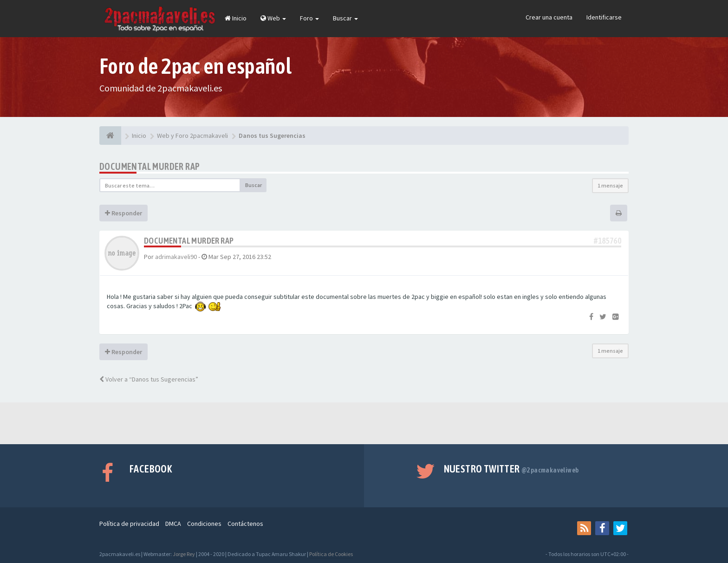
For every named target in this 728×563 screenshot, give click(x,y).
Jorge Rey (184, 554)
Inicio (236, 18)
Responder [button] (123, 213)
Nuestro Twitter (511, 469)
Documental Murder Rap (149, 166)
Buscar (345, 18)
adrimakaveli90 (176, 257)
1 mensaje (610, 185)
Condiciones (204, 524)
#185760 (608, 241)
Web (273, 18)
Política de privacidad (129, 524)
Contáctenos (245, 524)
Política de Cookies (331, 554)
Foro (309, 18)
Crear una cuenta (549, 17)
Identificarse (604, 17)
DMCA (173, 524)
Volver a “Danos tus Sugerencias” (149, 379)
